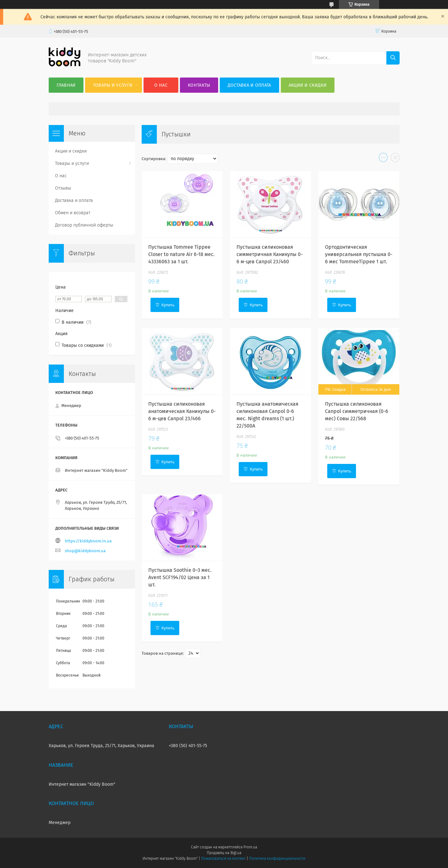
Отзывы (63, 188)
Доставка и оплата (249, 85)
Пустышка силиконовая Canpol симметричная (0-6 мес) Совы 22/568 (357, 411)
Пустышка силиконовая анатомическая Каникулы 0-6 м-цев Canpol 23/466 (182, 411)
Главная (66, 85)
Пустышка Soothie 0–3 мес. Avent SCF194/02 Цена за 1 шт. (180, 577)
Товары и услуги (113, 85)
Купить (168, 305)
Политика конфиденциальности (277, 859)
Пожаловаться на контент (223, 859)
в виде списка (395, 159)
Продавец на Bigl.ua (224, 853)
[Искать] (393, 58)
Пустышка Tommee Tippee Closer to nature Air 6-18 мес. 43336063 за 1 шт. (181, 254)
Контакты (199, 85)
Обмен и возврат (73, 213)
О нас (161, 85)
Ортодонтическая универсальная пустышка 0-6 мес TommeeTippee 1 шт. (359, 254)
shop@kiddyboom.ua (85, 551)
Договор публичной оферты (84, 225)
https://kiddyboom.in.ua (88, 541)
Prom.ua (250, 847)
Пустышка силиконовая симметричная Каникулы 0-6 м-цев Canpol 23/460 (270, 254)
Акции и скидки (308, 85)
